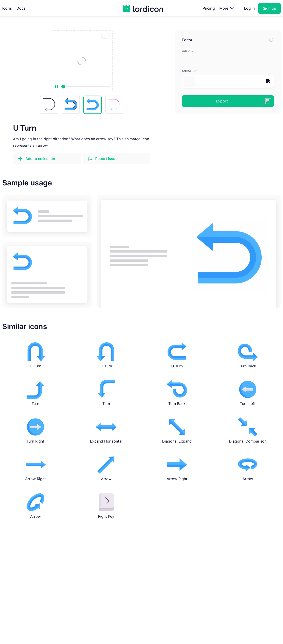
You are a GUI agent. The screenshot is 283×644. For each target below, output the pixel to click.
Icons (7, 8)
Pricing (209, 8)
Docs (21, 8)
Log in (249, 8)
